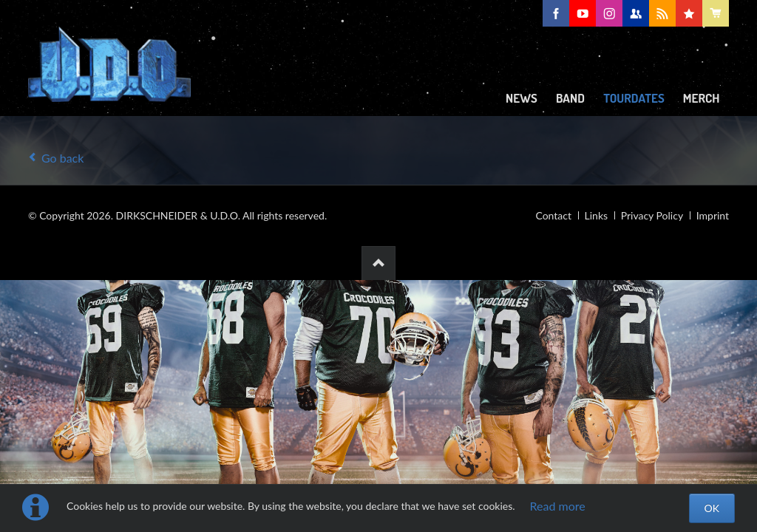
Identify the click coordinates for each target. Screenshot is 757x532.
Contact (553, 215)
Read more (558, 506)
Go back (62, 158)
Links (597, 215)
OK (712, 508)
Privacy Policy (652, 215)
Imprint (713, 215)
